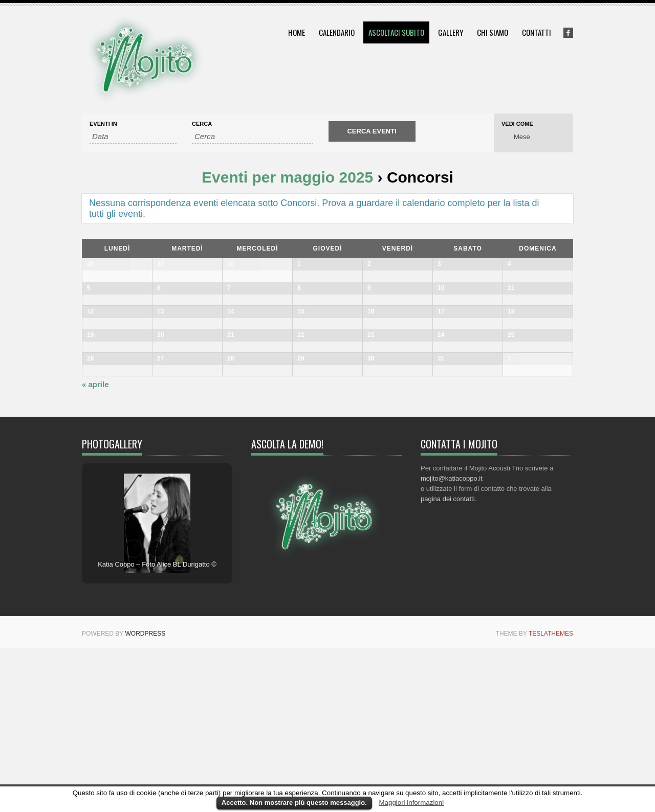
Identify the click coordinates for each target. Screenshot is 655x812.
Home (297, 32)
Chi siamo (493, 32)
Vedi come (517, 124)
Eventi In (103, 124)
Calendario (337, 32)
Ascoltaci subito (396, 32)
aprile (95, 548)
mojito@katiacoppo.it (452, 642)
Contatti (537, 32)
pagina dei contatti (448, 662)
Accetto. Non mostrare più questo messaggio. (294, 803)
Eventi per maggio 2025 (287, 177)
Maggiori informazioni (411, 803)
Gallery (451, 32)
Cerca (202, 124)
